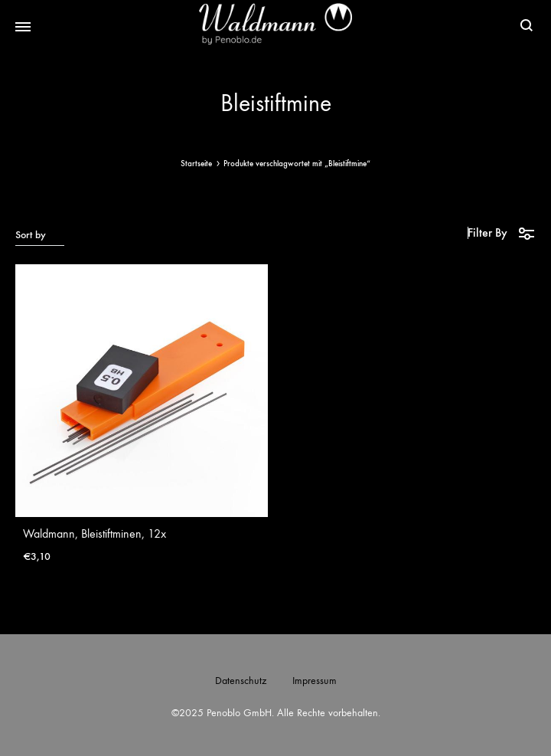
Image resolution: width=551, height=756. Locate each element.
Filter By (502, 233)
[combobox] (40, 234)
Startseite (196, 164)
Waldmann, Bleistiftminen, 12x (95, 533)
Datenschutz (241, 681)
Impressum (315, 681)
